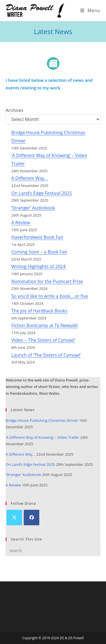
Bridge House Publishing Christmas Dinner (42, 420)
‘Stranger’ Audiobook (33, 208)
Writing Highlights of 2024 (38, 266)
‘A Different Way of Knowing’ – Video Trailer (42, 437)
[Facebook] (32, 518)
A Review (21, 222)
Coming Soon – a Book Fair (39, 252)
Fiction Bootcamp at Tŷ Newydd (45, 325)
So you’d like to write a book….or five (50, 296)
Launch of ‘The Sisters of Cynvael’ (46, 355)
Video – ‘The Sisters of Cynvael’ (43, 340)
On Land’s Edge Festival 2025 (42, 193)
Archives (15, 110)
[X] (14, 518)
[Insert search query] (53, 550)
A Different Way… (30, 178)
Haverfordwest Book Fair (37, 237)
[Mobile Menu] (90, 10)
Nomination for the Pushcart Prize (47, 281)
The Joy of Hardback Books (39, 311)
